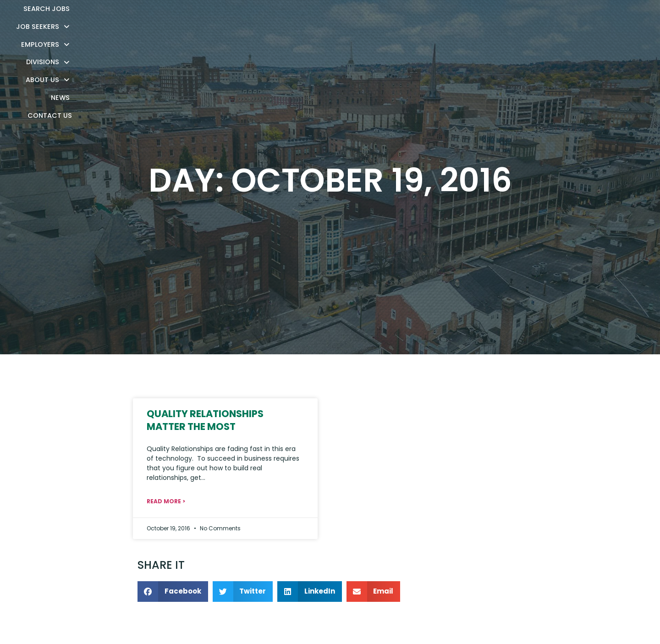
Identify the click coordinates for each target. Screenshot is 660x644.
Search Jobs (230, 20)
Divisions (419, 19)
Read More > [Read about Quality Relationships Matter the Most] (166, 501)
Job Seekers (294, 19)
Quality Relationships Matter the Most (205, 420)
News (521, 20)
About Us (476, 19)
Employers (359, 19)
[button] (173, 592)
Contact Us (567, 20)
